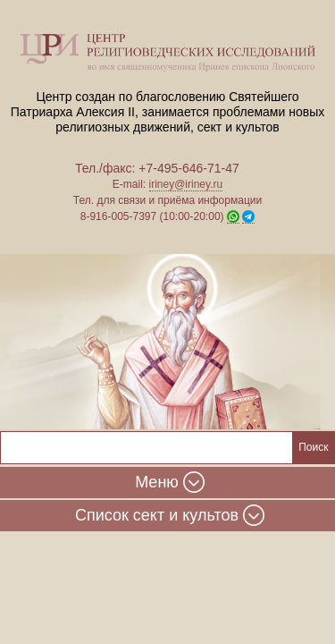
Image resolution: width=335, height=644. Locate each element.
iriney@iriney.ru (186, 184)
